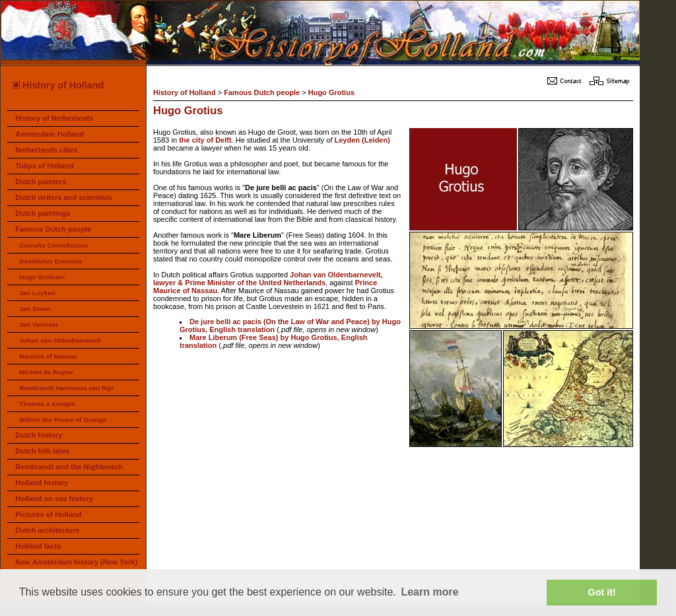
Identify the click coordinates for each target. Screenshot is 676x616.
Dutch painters (41, 182)
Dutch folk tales (42, 451)
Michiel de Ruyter (46, 372)
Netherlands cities (47, 150)
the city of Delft (205, 140)
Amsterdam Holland (50, 134)
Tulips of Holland (44, 166)
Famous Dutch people (53, 229)
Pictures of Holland (48, 514)
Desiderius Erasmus (51, 261)
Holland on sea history (54, 498)
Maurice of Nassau (48, 356)
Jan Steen (35, 309)
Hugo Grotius (331, 92)
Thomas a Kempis (47, 404)
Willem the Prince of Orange (63, 420)
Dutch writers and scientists (64, 197)
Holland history (42, 483)
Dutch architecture (47, 530)
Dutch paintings (43, 213)
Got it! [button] (602, 592)
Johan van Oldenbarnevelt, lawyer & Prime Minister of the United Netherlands (268, 279)
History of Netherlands (54, 118)
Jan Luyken (37, 293)
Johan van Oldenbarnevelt (60, 340)
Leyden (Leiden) (362, 140)
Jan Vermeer (39, 325)
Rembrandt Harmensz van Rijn (66, 388)
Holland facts (38, 546)
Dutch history (39, 435)
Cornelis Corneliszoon (54, 245)
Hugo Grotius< (42, 277)
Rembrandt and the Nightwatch (69, 467)
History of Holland (57, 85)
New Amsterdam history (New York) (76, 562)
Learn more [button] (429, 592)
